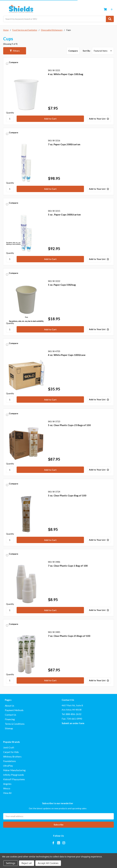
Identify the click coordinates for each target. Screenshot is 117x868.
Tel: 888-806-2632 (72, 714)
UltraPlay (8, 766)
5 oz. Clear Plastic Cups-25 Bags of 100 (69, 425)
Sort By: (87, 51)
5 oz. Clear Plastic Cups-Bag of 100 (67, 495)
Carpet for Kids (11, 752)
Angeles (7, 784)
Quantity (10, 113)
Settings (11, 863)
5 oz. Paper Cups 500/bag (62, 285)
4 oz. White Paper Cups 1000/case (67, 355)
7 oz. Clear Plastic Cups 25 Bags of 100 (69, 636)
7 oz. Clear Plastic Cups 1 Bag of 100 (68, 566)
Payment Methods (14, 710)
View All (7, 793)
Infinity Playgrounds (14, 775)
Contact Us (11, 715)
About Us (10, 706)
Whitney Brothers (12, 757)
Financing (10, 719)
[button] (15, 51)
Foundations (10, 761)
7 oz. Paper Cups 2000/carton (64, 144)
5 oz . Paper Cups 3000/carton (64, 215)
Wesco (7, 788)
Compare (73, 51)
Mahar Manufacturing (14, 770)
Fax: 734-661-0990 (72, 719)
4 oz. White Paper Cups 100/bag (66, 74)
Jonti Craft (9, 747)
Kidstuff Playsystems (14, 779)
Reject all (27, 863)
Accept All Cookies (48, 863)
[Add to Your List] (99, 119)
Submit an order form (73, 723)
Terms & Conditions (15, 724)
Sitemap (9, 728)
